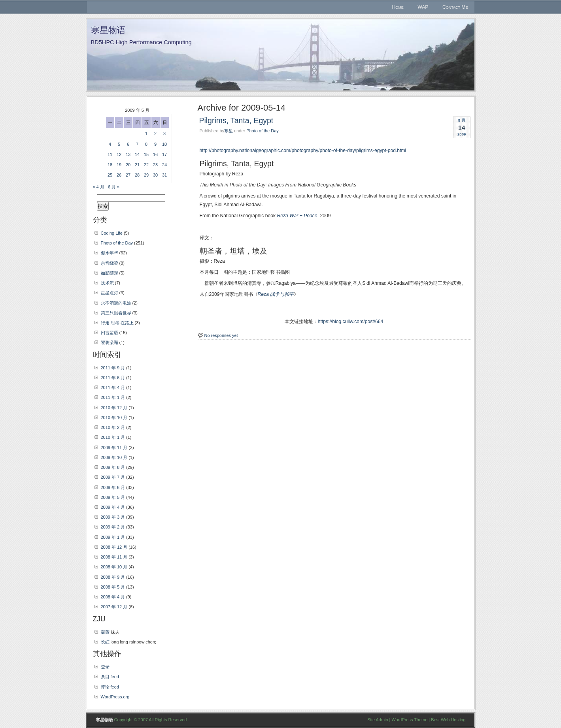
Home (398, 7)
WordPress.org (115, 697)
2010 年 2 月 (113, 427)
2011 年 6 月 (113, 378)
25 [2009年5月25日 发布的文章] (110, 175)
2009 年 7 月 (113, 477)
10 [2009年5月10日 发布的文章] (164, 144)
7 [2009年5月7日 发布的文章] (137, 144)
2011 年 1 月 (113, 397)
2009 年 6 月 (113, 487)
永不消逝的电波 (116, 303)
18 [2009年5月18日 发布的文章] (110, 165)
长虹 (105, 642)
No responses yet (221, 335)
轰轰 (105, 632)
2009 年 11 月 (114, 448)
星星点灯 (110, 293)
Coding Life (112, 233)
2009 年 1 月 (113, 537)
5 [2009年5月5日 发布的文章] (119, 144)
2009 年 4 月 (113, 507)
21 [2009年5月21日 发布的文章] (137, 165)
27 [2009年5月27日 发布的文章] (128, 175)
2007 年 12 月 (114, 607)
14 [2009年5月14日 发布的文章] (137, 154)
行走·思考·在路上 (117, 323)
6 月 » (114, 187)
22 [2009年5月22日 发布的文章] (146, 165)
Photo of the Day (262, 131)
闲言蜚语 (110, 333)
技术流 (107, 283)
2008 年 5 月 (113, 587)
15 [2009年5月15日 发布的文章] (146, 154)
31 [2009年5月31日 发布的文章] (164, 175)
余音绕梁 (110, 263)
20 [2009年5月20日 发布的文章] (128, 165)
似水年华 (110, 253)
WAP (423, 7)
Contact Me (455, 7)
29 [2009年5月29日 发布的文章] (146, 175)
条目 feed (110, 677)
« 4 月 (99, 187)
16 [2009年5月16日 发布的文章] (155, 154)
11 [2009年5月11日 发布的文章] (110, 154)
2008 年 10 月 (114, 567)
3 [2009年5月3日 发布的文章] (164, 134)
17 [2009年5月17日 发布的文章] (164, 154)
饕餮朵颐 (110, 342)
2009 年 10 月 (114, 457)
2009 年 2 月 (113, 527)
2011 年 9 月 (113, 368)
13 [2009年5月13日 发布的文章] (128, 154)
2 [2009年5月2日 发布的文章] (155, 134)
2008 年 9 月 (113, 577)
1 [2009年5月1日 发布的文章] (146, 134)
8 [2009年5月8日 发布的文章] (146, 144)
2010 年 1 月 (113, 437)
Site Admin (378, 720)
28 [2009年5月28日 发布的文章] (137, 175)
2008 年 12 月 (114, 547)
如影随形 (110, 273)
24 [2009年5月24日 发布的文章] (164, 165)
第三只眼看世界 (116, 313)
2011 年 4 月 (113, 388)
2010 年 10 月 (114, 418)
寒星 (229, 131)
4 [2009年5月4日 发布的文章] (110, 144)
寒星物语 (108, 30)
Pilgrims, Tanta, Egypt (236, 120)
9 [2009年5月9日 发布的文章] (155, 144)
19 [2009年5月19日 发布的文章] (119, 165)
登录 (105, 667)
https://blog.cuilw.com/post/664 (351, 322)
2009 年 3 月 (113, 517)
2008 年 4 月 (113, 597)
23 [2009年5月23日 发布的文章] (155, 165)
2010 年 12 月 (114, 408)
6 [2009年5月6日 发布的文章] (128, 144)
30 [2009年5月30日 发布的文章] (155, 175)
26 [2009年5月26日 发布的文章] (119, 175)
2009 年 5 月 (113, 497)
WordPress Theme (409, 720)
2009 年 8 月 (113, 467)
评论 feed (110, 687)
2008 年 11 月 (114, 557)
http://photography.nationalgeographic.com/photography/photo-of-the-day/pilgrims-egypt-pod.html (303, 150)
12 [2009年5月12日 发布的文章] (119, 154)
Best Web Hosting (448, 720)
